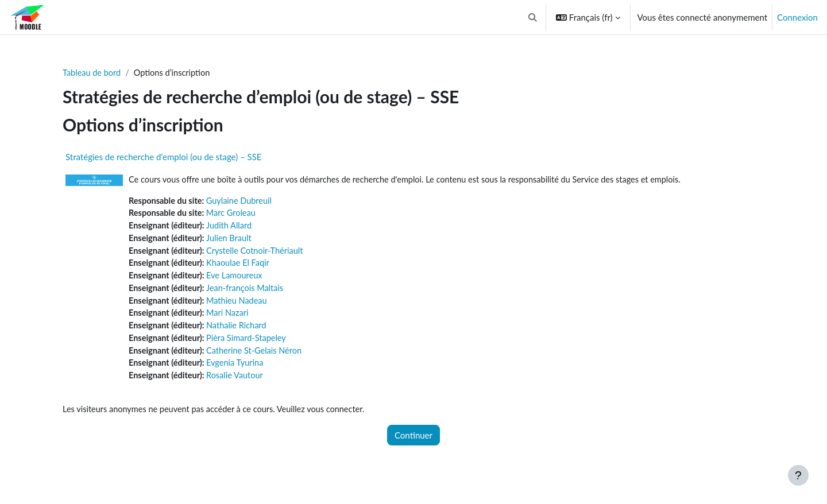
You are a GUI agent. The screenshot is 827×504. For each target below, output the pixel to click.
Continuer (413, 443)
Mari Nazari (231, 318)
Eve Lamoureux (238, 279)
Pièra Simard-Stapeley (250, 344)
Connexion (797, 17)
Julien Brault (232, 241)
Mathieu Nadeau (240, 305)
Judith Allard (233, 227)
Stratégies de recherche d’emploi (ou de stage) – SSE (164, 157)
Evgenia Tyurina (239, 370)
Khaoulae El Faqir (242, 266)
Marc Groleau (235, 215)
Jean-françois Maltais (249, 292)
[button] (533, 17)
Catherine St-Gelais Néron (258, 356)
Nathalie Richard (240, 331)
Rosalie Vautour (238, 382)
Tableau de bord (93, 73)
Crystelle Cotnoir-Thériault (259, 253)
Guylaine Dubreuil (243, 201)
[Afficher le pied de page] (798, 475)
